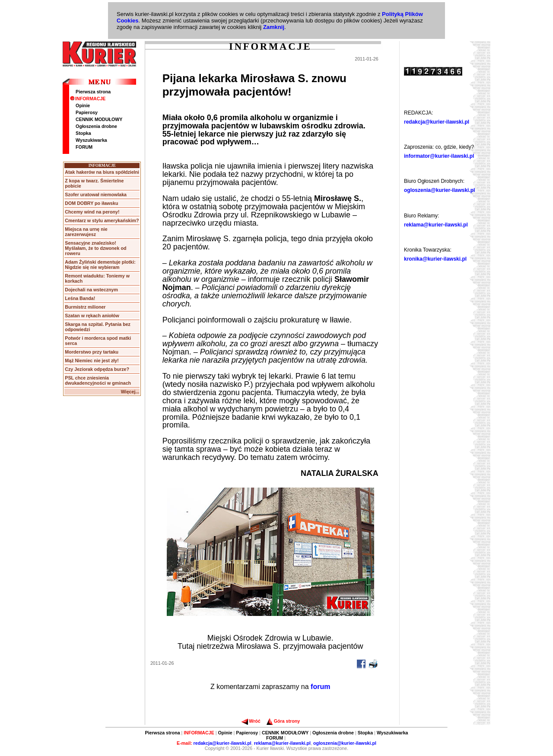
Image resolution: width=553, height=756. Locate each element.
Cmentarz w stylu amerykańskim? (102, 220)
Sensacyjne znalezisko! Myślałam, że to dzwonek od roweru (95, 248)
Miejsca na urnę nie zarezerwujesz (86, 232)
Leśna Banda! (80, 298)
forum (320, 687)
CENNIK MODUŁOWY (99, 119)
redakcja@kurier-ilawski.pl (437, 122)
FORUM (84, 147)
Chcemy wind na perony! (92, 212)
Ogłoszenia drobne (96, 126)
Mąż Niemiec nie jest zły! (92, 360)
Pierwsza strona (93, 92)
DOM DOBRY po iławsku (91, 203)
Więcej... (130, 392)
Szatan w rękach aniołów (92, 316)
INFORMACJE (88, 99)
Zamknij (274, 27)
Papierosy (87, 112)
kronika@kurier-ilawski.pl (435, 259)
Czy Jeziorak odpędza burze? (97, 369)
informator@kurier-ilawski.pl (439, 156)
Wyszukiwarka (91, 140)
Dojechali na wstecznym (91, 290)
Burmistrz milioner (85, 307)
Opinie (83, 105)
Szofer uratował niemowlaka (96, 195)
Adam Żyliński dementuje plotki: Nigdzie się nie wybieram (100, 265)
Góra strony (283, 721)
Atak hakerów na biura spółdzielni (102, 172)
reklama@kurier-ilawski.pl (436, 225)
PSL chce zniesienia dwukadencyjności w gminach (98, 380)
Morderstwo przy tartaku (92, 352)
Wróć (251, 721)
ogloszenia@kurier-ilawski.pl (439, 190)
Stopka (83, 133)
